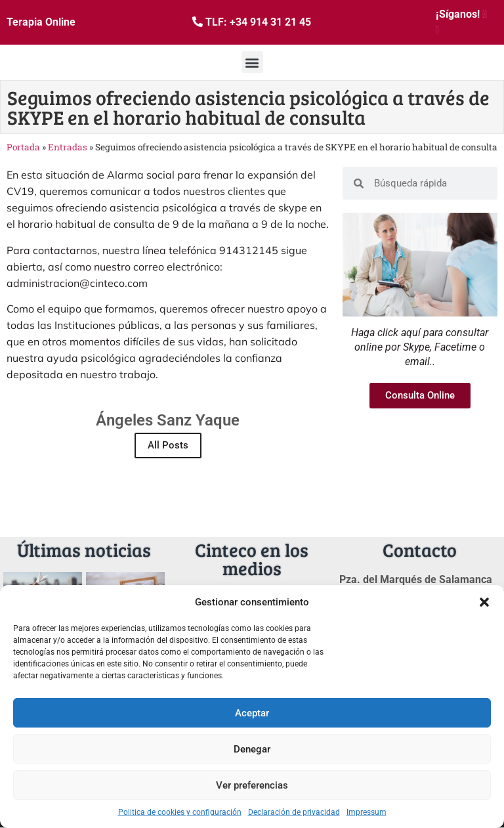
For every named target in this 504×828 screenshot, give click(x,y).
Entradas (68, 147)
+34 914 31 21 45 (270, 22)
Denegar (252, 749)
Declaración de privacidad (294, 812)
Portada (23, 147)
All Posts (168, 445)
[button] (484, 602)
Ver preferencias (252, 785)
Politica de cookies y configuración (180, 812)
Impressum (367, 812)
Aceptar (252, 713)
